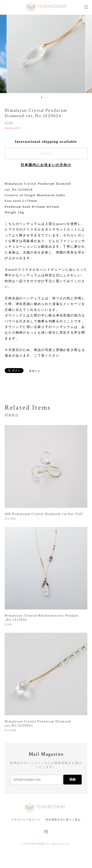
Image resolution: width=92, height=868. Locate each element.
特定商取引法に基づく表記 (63, 820)
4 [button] (51, 97)
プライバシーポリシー (26, 820)
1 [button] (42, 97)
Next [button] (85, 54)
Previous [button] (7, 54)
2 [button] (45, 97)
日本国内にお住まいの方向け (46, 165)
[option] (46, 54)
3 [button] (48, 97)
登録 (72, 779)
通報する (35, 371)
